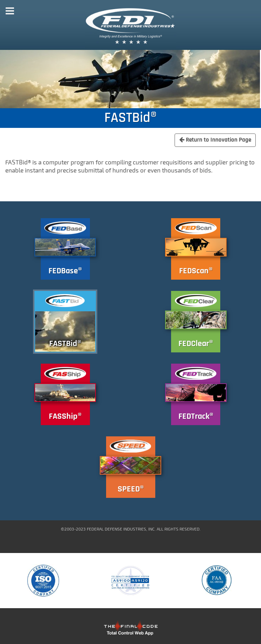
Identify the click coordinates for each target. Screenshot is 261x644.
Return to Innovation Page (215, 140)
